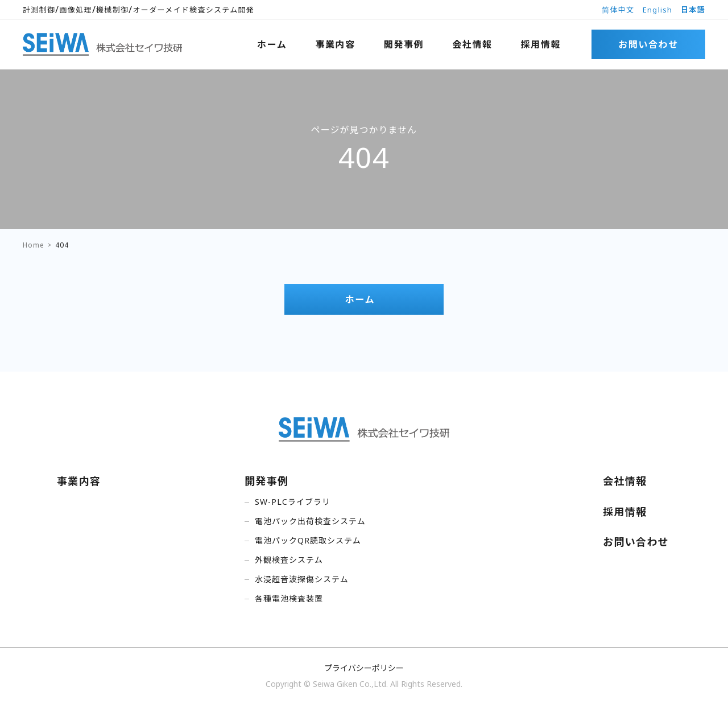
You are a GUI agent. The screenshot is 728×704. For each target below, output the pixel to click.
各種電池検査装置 (289, 598)
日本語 (693, 10)
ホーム (272, 44)
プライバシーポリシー (364, 668)
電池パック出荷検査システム (310, 521)
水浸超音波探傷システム (302, 579)
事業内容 (335, 44)
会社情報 (472, 44)
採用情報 (541, 44)
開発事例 (404, 44)
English (658, 10)
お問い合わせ (648, 44)
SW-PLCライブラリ (293, 502)
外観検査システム (289, 560)
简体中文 (618, 10)
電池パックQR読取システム (308, 540)
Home (33, 245)
